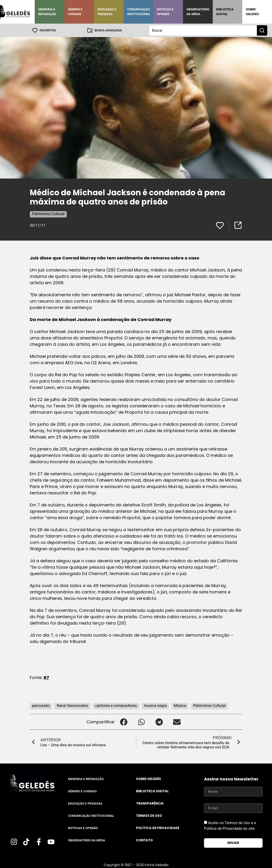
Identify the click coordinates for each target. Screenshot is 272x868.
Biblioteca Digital (225, 12)
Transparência (150, 803)
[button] (124, 722)
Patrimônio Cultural (48, 214)
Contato (144, 840)
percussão (41, 705)
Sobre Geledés (252, 12)
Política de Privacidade (158, 828)
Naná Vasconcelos (72, 705)
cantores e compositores (116, 705)
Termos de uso (149, 816)
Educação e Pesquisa (107, 12)
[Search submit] (262, 30)
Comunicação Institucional (139, 12)
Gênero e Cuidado (75, 12)
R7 (46, 677)
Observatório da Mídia (198, 12)
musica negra (155, 705)
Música (180, 705)
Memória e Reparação (47, 12)
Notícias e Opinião (165, 12)
